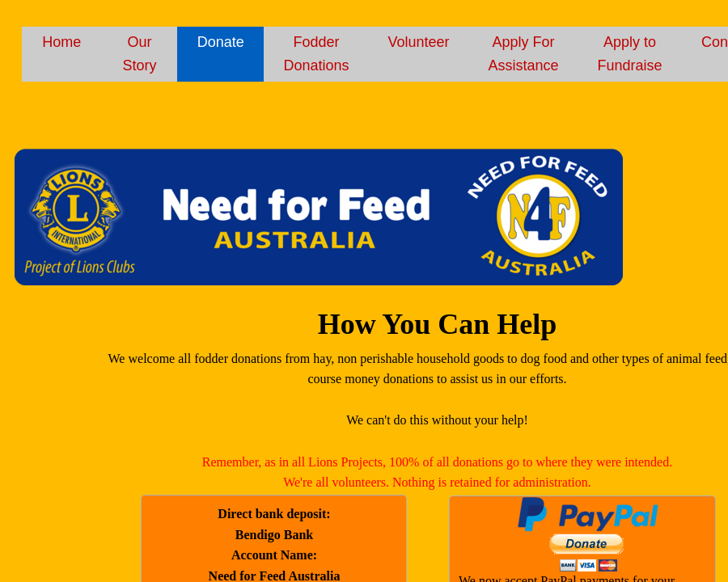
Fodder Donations (316, 54)
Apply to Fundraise (630, 54)
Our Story (139, 54)
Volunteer (418, 42)
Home (61, 42)
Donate (221, 42)
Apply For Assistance (524, 54)
